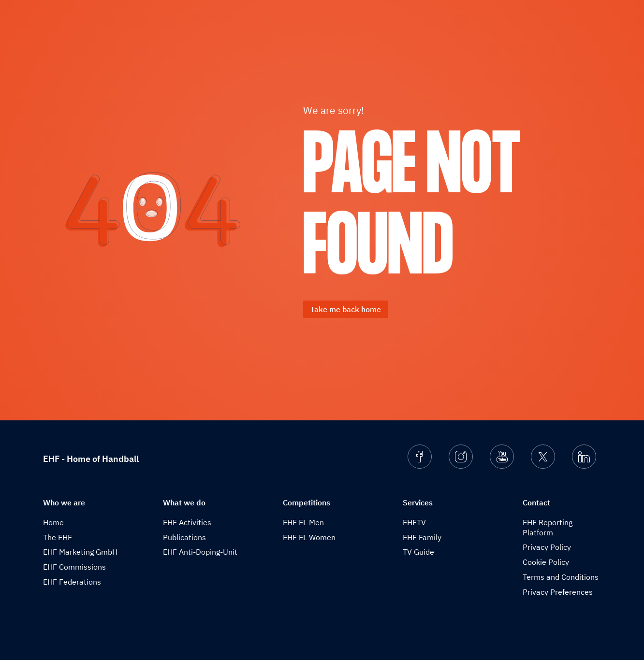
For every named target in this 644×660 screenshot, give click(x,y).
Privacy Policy (547, 547)
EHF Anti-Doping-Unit (200, 552)
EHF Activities (187, 522)
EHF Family (422, 537)
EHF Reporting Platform (548, 527)
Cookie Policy (546, 562)
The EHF (58, 537)
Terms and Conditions (561, 577)
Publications (184, 537)
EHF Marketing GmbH (80, 552)
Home (53, 522)
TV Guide (418, 552)
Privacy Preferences (558, 592)
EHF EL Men (303, 522)
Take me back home (346, 309)
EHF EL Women (309, 537)
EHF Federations (72, 582)
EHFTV (414, 522)
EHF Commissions (74, 567)
